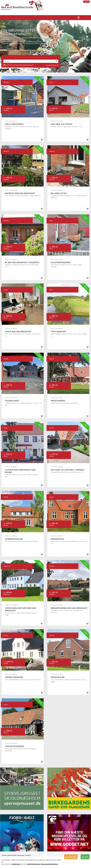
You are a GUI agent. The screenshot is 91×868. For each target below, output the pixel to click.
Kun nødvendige (71, 857)
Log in (86, 2)
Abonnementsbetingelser (49, 864)
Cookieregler (16, 864)
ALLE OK (85, 857)
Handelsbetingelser (34, 864)
